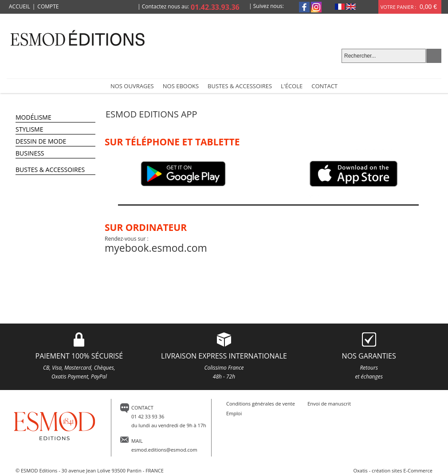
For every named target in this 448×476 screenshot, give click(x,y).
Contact (324, 86)
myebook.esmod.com (156, 248)
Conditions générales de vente (261, 404)
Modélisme (33, 117)
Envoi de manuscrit (329, 404)
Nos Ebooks (181, 86)
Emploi (234, 413)
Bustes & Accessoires (50, 170)
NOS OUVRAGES (132, 86)
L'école (292, 86)
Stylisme (29, 129)
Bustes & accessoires (240, 86)
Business (30, 153)
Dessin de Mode (41, 141)
